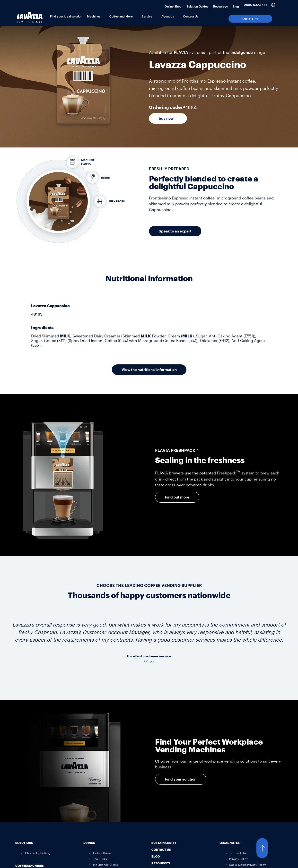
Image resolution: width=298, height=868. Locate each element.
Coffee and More (121, 16)
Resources (220, 6)
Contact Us (191, 16)
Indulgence (242, 52)
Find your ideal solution (66, 16)
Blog (236, 6)
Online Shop (173, 6)
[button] (267, 848)
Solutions (24, 843)
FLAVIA (181, 52)
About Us (168, 16)
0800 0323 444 (256, 5)
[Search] (278, 19)
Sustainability (164, 843)
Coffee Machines (30, 866)
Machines (94, 16)
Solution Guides (197, 6)
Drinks (89, 843)
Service (147, 16)
